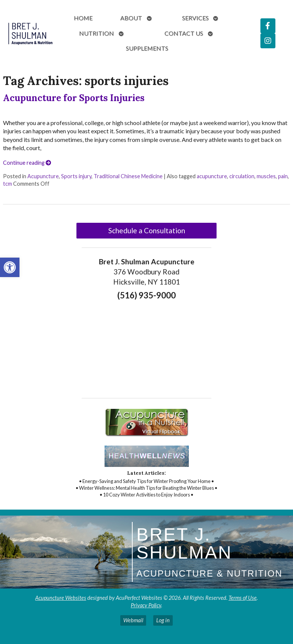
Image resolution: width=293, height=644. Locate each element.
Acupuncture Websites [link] (61, 598)
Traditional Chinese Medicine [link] (128, 176)
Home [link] (83, 18)
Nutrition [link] (96, 33)
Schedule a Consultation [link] (147, 230)
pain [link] (283, 176)
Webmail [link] (133, 620)
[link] (10, 267)
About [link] (131, 18)
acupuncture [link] (212, 176)
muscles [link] (266, 176)
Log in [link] (163, 620)
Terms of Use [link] (243, 598)
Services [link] (195, 18)
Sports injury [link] (76, 176)
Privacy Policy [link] (146, 605)
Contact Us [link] (184, 33)
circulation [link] (242, 176)
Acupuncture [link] (43, 176)
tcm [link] (7, 184)
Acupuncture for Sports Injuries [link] (74, 98)
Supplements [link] (147, 48)
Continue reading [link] (27, 163)
